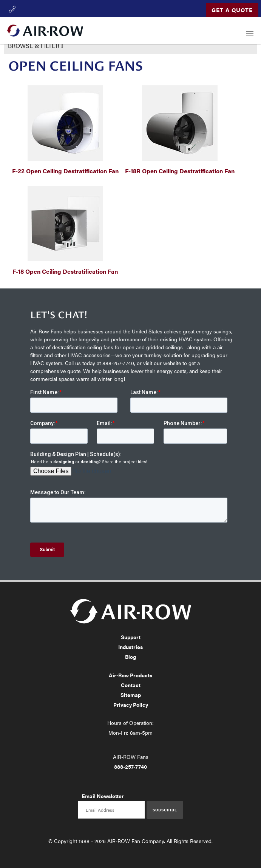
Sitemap (131, 695)
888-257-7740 (130, 766)
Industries (130, 647)
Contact (131, 685)
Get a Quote (232, 10)
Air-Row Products (130, 675)
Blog (130, 657)
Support (131, 637)
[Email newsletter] (111, 810)
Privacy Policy (131, 705)
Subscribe (165, 810)
